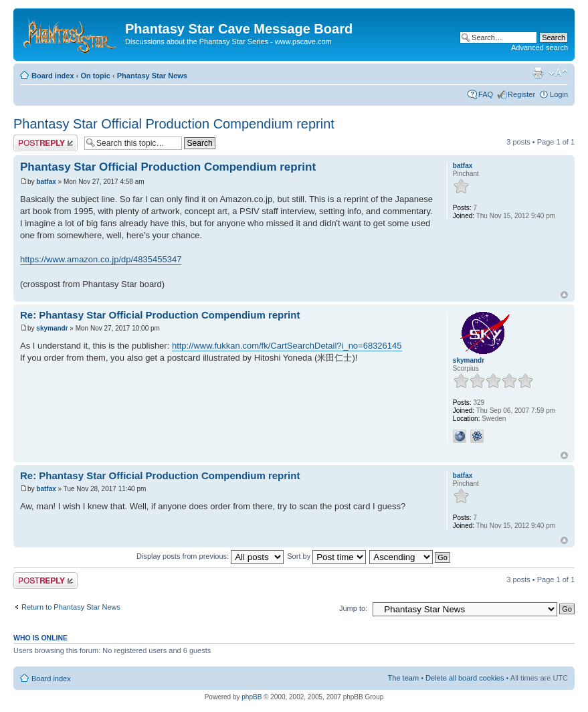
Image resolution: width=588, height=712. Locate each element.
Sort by (326, 556)
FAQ (486, 94)
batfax (46, 182)
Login (559, 94)
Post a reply (45, 143)
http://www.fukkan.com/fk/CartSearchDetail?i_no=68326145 (287, 346)
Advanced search (540, 48)
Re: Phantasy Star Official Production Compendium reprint (160, 315)
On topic (95, 76)
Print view (538, 73)
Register (521, 94)
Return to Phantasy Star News (71, 607)
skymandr (52, 328)
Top (564, 295)
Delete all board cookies (465, 678)
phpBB (252, 697)
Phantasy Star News (152, 76)
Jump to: (353, 608)
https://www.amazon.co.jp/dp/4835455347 (101, 259)
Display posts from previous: (210, 556)
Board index (53, 76)
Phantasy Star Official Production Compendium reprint (174, 124)
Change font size (558, 73)
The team (403, 678)
